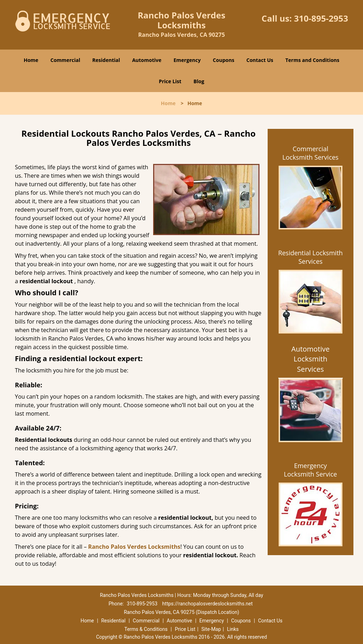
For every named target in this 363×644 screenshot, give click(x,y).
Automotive (147, 60)
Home (31, 60)
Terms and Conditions (312, 60)
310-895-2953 (321, 18)
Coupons (223, 60)
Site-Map (211, 629)
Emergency (187, 60)
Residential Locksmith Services (311, 257)
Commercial (65, 60)
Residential (106, 60)
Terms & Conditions (146, 629)
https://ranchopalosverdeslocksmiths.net (208, 604)
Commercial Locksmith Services (311, 153)
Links (233, 629)
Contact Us (260, 60)
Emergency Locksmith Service (311, 470)
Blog (199, 81)
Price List (170, 81)
